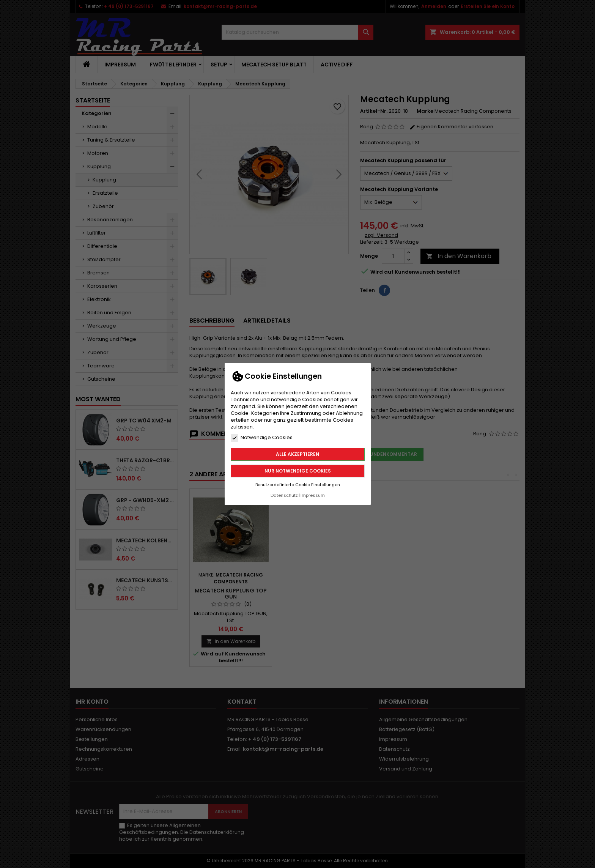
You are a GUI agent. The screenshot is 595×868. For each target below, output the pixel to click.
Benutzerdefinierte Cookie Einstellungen (298, 485)
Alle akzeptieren (297, 454)
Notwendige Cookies (262, 438)
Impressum (313, 495)
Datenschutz (284, 495)
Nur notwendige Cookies (298, 471)
